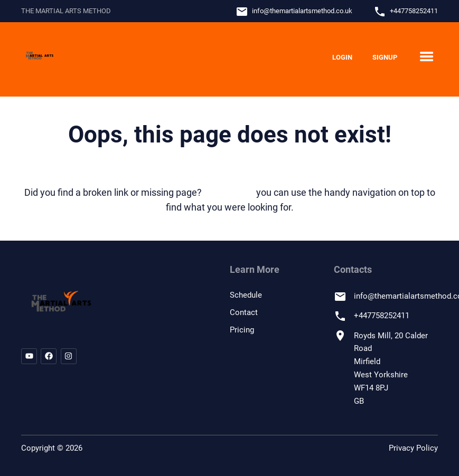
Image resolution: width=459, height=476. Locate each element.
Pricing (242, 330)
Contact (244, 312)
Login (342, 57)
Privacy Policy (413, 448)
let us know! (229, 192)
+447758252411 (414, 11)
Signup (385, 57)
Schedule (246, 295)
